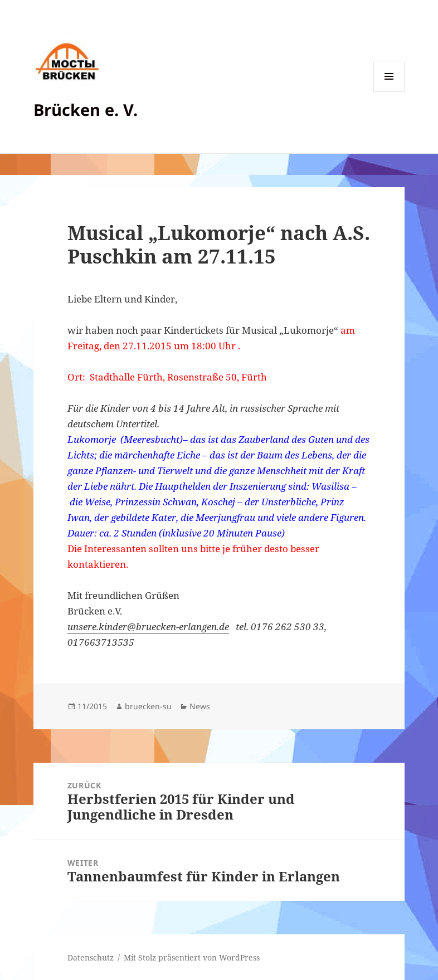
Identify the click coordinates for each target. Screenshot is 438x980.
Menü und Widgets (389, 92)
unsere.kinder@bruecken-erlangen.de (148, 626)
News (200, 706)
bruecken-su (148, 706)
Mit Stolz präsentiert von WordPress (192, 957)
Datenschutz (91, 957)
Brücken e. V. (86, 109)
